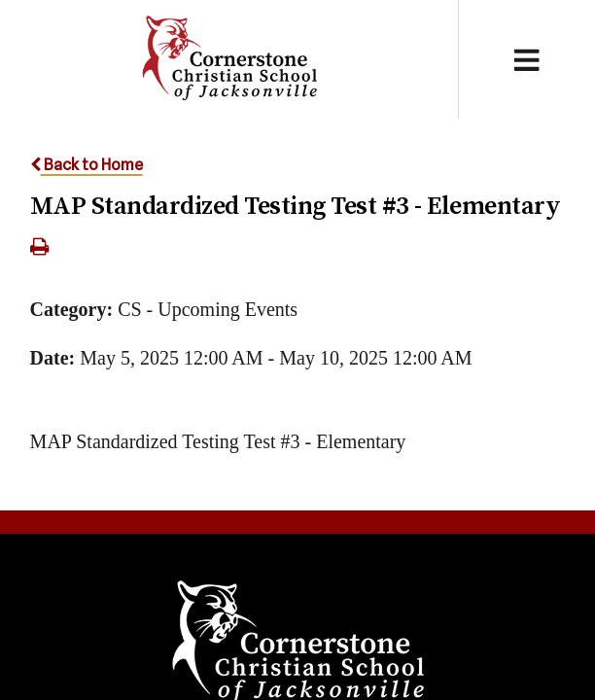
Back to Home (87, 165)
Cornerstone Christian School (229, 59)
